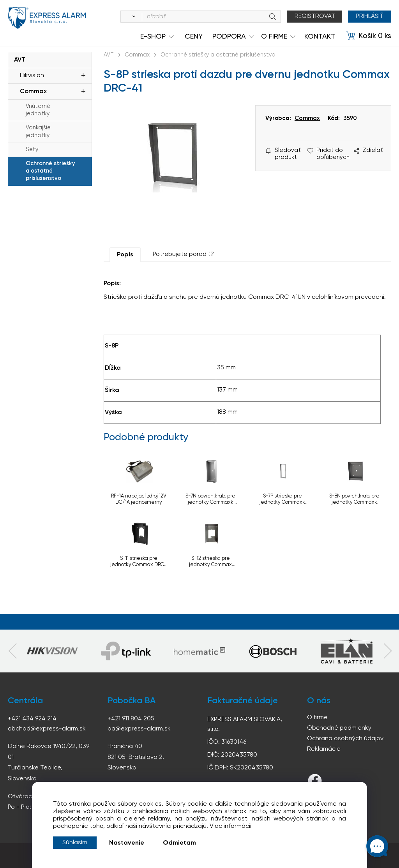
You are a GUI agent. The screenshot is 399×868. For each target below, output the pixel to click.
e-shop (153, 37)
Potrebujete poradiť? (183, 254)
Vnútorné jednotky (38, 110)
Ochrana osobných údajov (345, 739)
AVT (20, 60)
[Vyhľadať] (132, 17)
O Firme (274, 37)
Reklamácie (324, 749)
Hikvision (32, 76)
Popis (125, 255)
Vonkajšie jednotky (38, 131)
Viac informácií (230, 826)
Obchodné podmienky (339, 728)
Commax (33, 92)
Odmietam (179, 843)
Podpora (229, 37)
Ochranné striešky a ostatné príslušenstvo (50, 171)
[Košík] (369, 36)
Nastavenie (127, 843)
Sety (32, 150)
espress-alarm (47, 18)
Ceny (194, 37)
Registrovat (315, 16)
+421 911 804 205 (131, 719)
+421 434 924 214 (32, 719)
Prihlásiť (370, 16)
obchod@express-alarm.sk (47, 729)
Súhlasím (75, 843)
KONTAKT (320, 37)
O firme (317, 718)
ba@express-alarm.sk (139, 729)
